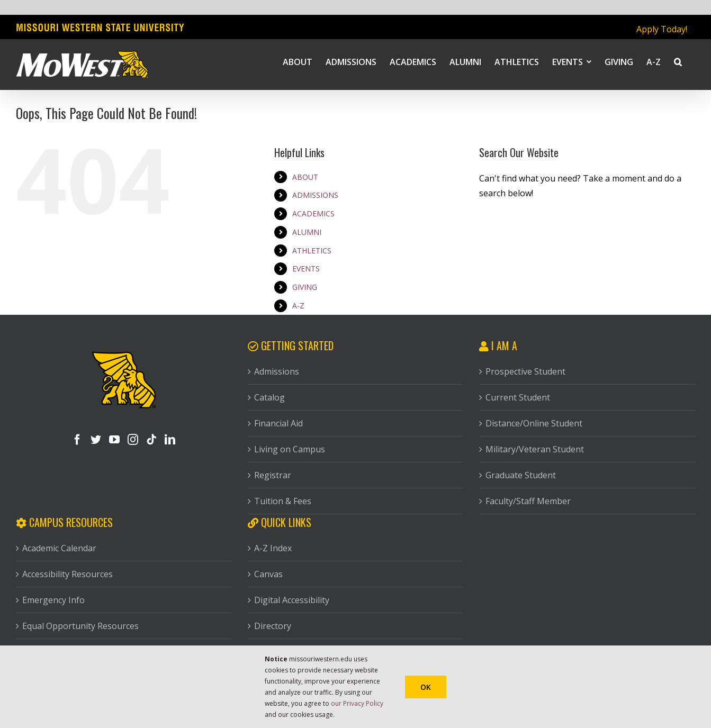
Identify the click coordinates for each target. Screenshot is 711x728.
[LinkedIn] (170, 440)
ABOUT (305, 177)
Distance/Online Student (534, 423)
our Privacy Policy (357, 703)
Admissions (277, 371)
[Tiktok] (151, 440)
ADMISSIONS (315, 195)
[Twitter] (96, 440)
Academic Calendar (59, 548)
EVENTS (306, 269)
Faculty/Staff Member (528, 501)
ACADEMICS (313, 213)
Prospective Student (525, 371)
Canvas (268, 574)
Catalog (269, 397)
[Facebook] (77, 440)
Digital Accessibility (292, 600)
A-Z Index (273, 548)
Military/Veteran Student (535, 449)
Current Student (518, 397)
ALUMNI (307, 232)
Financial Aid (278, 423)
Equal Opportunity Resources (80, 626)
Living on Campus (290, 449)
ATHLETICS (312, 251)
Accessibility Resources (67, 574)
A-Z (298, 306)
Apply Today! (662, 29)
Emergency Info (53, 600)
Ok (426, 687)
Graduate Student (521, 475)
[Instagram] (133, 440)
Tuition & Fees (283, 501)
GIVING (305, 287)
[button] (678, 61)
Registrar (273, 475)
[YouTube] (114, 440)
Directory (273, 626)
